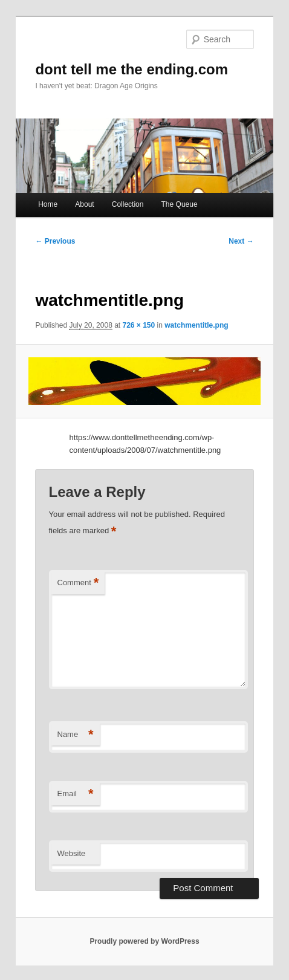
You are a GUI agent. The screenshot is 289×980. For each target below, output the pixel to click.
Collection (128, 204)
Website (72, 853)
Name (76, 735)
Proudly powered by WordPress (144, 941)
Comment (78, 583)
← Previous (55, 241)
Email (76, 794)
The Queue (180, 204)
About (84, 204)
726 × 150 (139, 325)
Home (48, 204)
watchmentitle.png (196, 325)
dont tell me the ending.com (132, 69)
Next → (241, 241)
